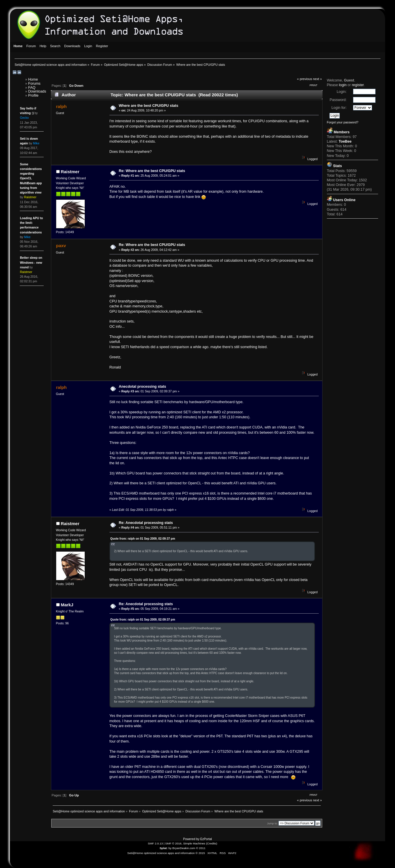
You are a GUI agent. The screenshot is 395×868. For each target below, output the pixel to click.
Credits (212, 843)
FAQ (32, 88)
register (358, 85)
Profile (33, 95)
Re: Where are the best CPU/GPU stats (152, 171)
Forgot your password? (343, 122)
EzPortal (206, 839)
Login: (342, 92)
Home (33, 79)
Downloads (37, 91)
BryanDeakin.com (184, 848)
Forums (34, 84)
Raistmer (70, 172)
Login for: (339, 108)
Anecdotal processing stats (142, 387)
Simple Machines (194, 843)
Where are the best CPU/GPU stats (148, 106)
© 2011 (201, 848)
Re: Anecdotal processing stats (146, 523)
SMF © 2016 (173, 843)
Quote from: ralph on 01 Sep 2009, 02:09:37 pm (143, 539)
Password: (338, 100)
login (343, 85)
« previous (304, 79)
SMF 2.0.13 (155, 843)
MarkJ (67, 605)
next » (317, 79)
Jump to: (272, 823)
